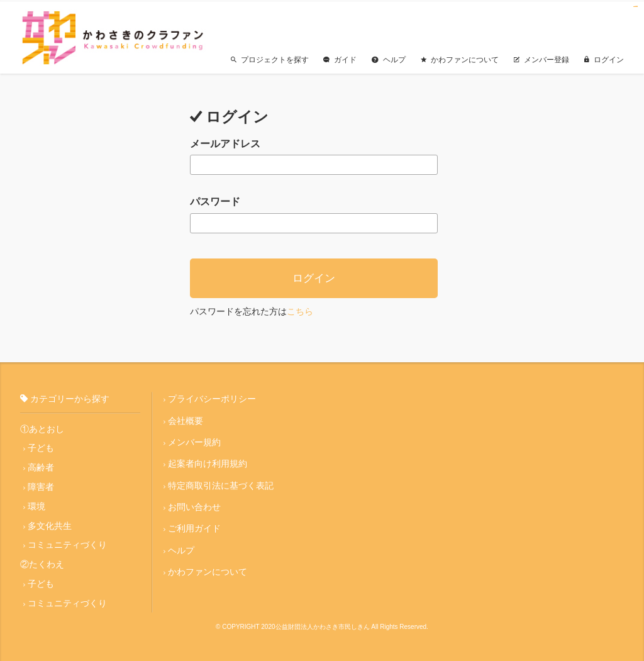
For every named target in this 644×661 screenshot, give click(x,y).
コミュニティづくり (67, 543)
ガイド (340, 57)
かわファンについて (460, 57)
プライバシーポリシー (212, 397)
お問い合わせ (194, 505)
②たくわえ (42, 563)
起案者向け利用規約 (208, 462)
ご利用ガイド (194, 527)
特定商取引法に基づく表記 (221, 484)
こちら (300, 309)
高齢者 (41, 465)
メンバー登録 (541, 57)
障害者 (41, 485)
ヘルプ (389, 57)
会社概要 (186, 418)
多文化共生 (50, 524)
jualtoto (637, 7)
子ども (41, 446)
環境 (36, 504)
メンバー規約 (194, 440)
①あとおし (42, 426)
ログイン (604, 57)
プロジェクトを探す (269, 57)
